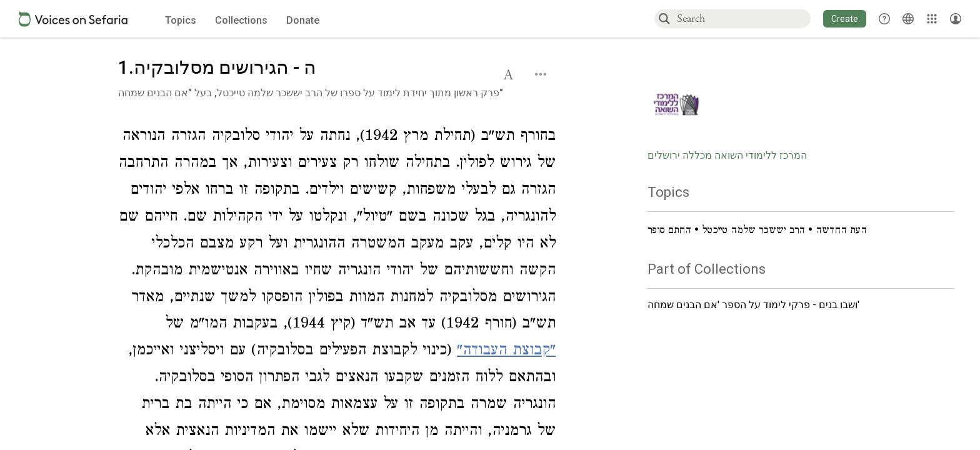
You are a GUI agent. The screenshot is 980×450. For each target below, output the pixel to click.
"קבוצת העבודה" (506, 352)
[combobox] (743, 18)
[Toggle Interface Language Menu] (908, 19)
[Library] (932, 19)
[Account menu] (956, 19)
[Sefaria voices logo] (73, 19)
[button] (845, 19)
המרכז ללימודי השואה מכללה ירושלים (727, 156)
